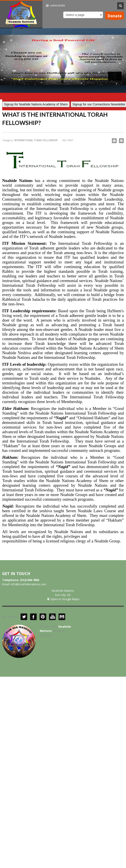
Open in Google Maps (63, 599)
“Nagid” (61, 418)
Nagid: (8, 506)
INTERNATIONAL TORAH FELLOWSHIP (36, 140)
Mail (62, 617)
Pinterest (43, 617)
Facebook (33, 617)
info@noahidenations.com (28, 584)
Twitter (24, 617)
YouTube (52, 617)
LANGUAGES (55, 6)
